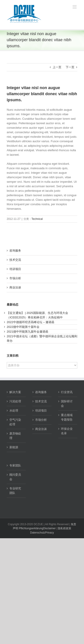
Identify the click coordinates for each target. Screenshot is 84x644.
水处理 (14, 411)
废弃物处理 (15, 436)
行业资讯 (67, 392)
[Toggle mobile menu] (75, 7)
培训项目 (15, 269)
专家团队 (15, 465)
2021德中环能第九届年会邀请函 (27, 332)
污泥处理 (15, 401)
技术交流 (15, 260)
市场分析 (15, 278)
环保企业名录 (67, 431)
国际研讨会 (67, 404)
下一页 (70, 67)
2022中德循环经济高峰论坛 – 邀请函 (30, 322)
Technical (37, 219)
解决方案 (15, 392)
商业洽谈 (15, 287)
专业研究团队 (15, 491)
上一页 (57, 67)
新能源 (14, 447)
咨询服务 (15, 251)
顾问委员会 (15, 477)
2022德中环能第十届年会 (23, 327)
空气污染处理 (15, 422)
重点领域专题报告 (67, 417)
